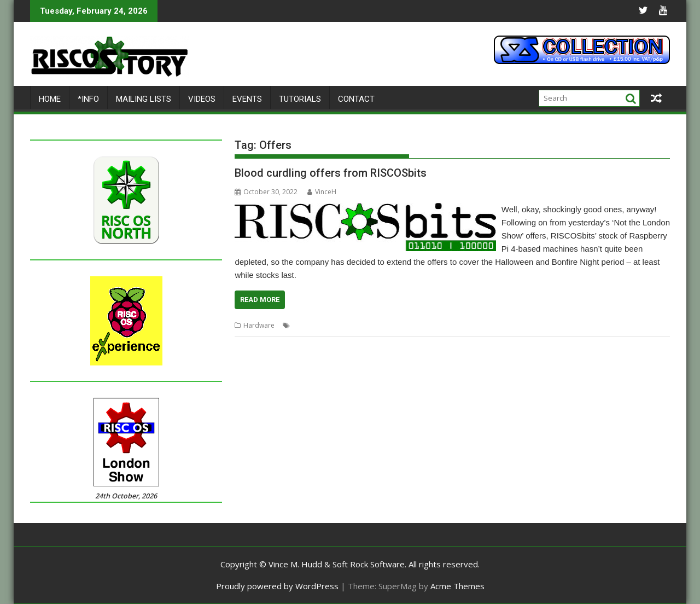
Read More (260, 300)
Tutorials (300, 99)
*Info (88, 99)
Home (50, 99)
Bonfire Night (313, 325)
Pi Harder (451, 325)
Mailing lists (144, 99)
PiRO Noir (485, 325)
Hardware (259, 325)
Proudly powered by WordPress (277, 586)
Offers (422, 325)
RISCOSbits (521, 325)
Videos (202, 99)
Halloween (392, 325)
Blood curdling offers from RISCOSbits (331, 173)
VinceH (322, 192)
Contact (356, 99)
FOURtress (354, 325)
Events (247, 99)
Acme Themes (457, 586)
